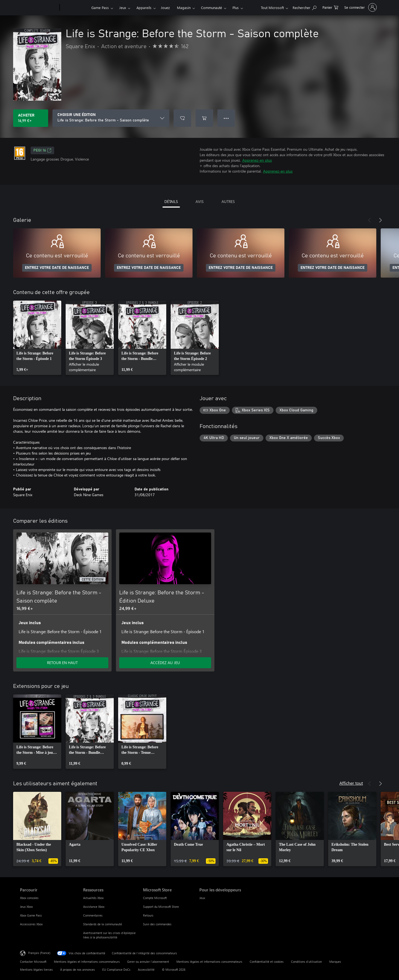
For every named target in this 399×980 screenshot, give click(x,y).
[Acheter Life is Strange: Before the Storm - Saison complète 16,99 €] (31, 118)
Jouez (165, 8)
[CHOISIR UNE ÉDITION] (111, 118)
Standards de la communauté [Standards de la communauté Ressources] (103, 924)
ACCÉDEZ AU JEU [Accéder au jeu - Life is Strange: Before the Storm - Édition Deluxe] (165, 663)
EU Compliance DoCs (116, 969)
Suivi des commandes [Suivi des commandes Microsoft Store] (157, 924)
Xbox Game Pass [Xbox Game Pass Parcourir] (31, 915)
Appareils (144, 8)
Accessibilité (146, 969)
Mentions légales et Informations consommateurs (87, 962)
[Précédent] (369, 220)
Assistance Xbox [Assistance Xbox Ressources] (94, 907)
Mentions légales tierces (36, 969)
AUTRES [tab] (228, 201)
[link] (37, 338)
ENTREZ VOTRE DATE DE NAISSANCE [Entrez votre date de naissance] (57, 268)
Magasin (184, 8)
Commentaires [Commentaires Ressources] (93, 915)
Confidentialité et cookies (267, 962)
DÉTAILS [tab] (171, 201)
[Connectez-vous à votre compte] (360, 7)
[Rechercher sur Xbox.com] (305, 7)
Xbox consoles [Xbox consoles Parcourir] (29, 898)
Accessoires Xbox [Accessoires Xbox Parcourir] (31, 924)
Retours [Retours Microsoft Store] (148, 915)
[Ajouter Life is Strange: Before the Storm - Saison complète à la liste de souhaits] (182, 118)
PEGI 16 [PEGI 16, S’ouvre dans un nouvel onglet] (42, 150)
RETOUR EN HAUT (62, 663)
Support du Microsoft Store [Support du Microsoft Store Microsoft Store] (161, 907)
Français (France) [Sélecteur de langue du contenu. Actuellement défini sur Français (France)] (39, 953)
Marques (335, 962)
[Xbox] (75, 8)
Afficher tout (351, 783)
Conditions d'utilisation (306, 962)
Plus (236, 8)
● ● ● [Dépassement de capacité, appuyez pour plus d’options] (226, 118)
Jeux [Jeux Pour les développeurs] (202, 898)
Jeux (123, 8)
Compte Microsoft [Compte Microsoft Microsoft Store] (155, 898)
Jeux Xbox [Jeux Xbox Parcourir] (26, 907)
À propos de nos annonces (78, 969)
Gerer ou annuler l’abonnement (148, 962)
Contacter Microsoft (33, 962)
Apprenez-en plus (257, 160)
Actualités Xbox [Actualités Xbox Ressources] (93, 898)
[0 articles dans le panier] (330, 7)
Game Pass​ (100, 8)
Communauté (212, 8)
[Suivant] (380, 220)
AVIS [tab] (199, 201)
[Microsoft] (39, 8)
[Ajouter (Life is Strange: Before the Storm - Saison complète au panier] (204, 118)
